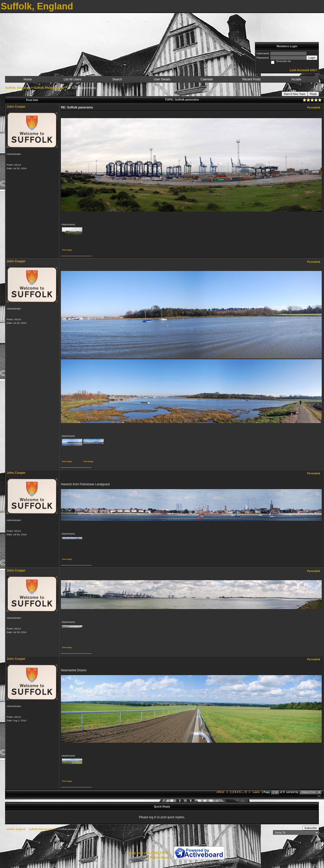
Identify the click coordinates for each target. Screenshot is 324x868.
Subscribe (311, 828)
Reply (313, 94)
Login (312, 58)
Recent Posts (252, 79)
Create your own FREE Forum (148, 853)
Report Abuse (160, 858)
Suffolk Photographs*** (50, 88)
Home (28, 79)
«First (220, 792)
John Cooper (16, 107)
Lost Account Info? (303, 70)
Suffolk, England (17, 88)
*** (319, 797)
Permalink (314, 107)
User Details (162, 79)
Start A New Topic (295, 94)
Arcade (296, 79)
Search (117, 79)
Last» (257, 792)
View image (67, 250)
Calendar (207, 79)
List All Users (72, 79)
